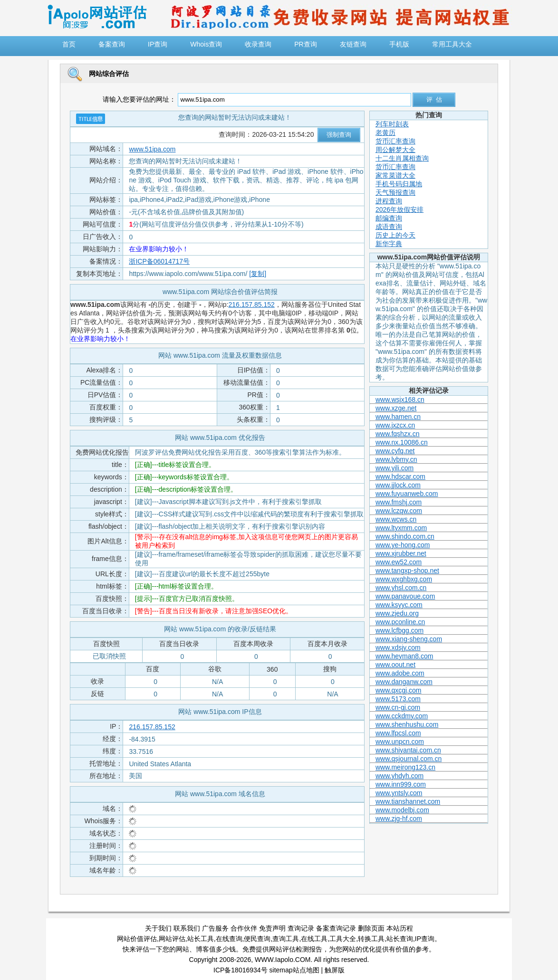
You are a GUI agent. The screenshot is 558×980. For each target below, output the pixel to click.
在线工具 (314, 939)
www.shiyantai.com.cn (408, 750)
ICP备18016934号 (241, 970)
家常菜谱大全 (395, 175)
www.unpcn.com (400, 742)
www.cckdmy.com (402, 716)
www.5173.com (398, 699)
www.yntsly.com (399, 793)
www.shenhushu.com (407, 724)
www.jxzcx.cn (395, 425)
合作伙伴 (244, 928)
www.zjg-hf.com (399, 818)
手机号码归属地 (399, 184)
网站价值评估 (137, 939)
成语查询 (389, 227)
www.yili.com (394, 468)
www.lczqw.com (399, 511)
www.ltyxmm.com (401, 528)
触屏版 (335, 970)
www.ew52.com (399, 562)
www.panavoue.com (405, 596)
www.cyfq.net (395, 451)
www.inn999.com (401, 784)
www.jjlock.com (398, 485)
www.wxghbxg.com (404, 579)
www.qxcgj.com (398, 690)
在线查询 (229, 939)
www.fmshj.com (399, 502)
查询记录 (301, 928)
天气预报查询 (395, 192)
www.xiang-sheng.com (409, 639)
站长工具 (201, 939)
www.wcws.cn (396, 519)
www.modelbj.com (402, 810)
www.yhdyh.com (399, 776)
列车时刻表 (392, 124)
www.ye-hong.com (403, 545)
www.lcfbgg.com (399, 630)
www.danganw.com (404, 682)
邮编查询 (389, 218)
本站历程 (400, 928)
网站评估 (172, 939)
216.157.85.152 (251, 304)
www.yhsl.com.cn (401, 588)
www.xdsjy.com (398, 647)
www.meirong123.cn (405, 767)
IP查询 (425, 939)
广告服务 (215, 928)
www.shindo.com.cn (405, 536)
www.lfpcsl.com (398, 733)
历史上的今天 (395, 235)
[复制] (258, 274)
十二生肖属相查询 (402, 158)
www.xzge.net (396, 408)
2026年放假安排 (399, 209)
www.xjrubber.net (401, 553)
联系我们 (187, 928)
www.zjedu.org (397, 613)
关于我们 (158, 928)
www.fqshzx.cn (398, 434)
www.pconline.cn (400, 622)
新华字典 (389, 244)
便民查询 (257, 939)
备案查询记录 (336, 928)
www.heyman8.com (404, 656)
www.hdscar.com (400, 476)
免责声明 (272, 928)
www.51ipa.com (152, 149)
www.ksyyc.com (399, 605)
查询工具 (286, 939)
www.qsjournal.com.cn (409, 759)
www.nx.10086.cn (402, 442)
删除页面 (371, 928)
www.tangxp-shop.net (407, 571)
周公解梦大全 (395, 150)
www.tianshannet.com (408, 801)
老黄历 (385, 133)
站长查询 (400, 939)
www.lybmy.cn (396, 459)
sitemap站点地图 (294, 970)
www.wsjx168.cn (400, 400)
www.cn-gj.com (398, 707)
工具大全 (343, 939)
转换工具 (371, 939)
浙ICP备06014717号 (159, 261)
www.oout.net (395, 665)
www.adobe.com (400, 673)
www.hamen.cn (398, 417)
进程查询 (389, 201)
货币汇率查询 (395, 141)
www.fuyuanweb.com (407, 494)
